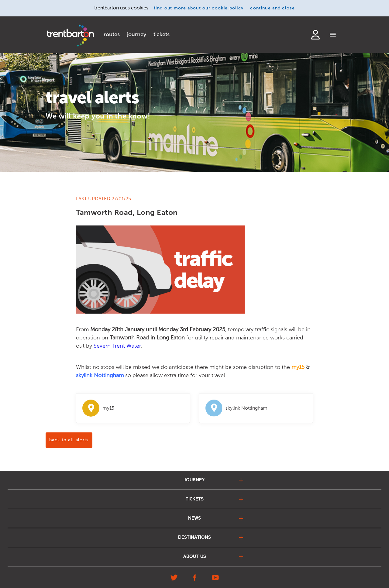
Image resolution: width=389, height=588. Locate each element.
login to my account (315, 35)
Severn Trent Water (117, 346)
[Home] (71, 36)
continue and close (272, 8)
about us (195, 557)
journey (137, 35)
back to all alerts (69, 440)
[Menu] (333, 35)
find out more (199, 8)
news (194, 518)
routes (112, 35)
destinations (194, 538)
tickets (162, 35)
